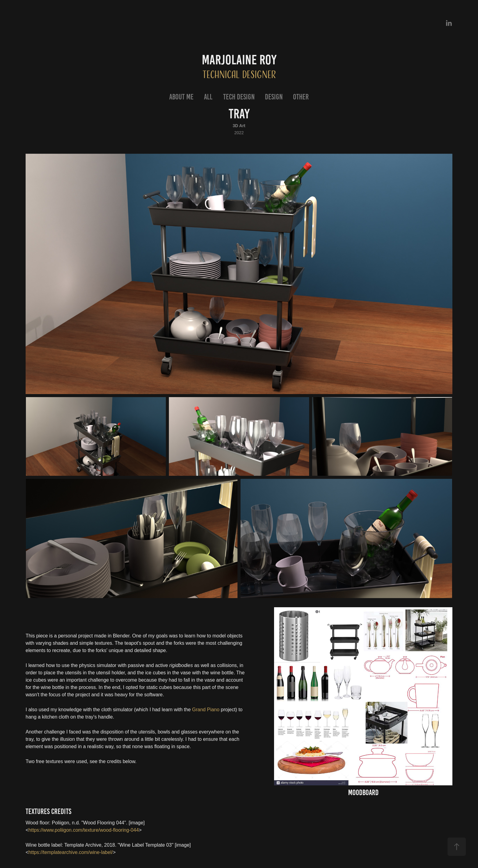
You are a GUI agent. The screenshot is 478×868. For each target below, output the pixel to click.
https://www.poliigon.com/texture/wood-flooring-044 (84, 830)
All (208, 97)
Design (274, 97)
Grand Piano (206, 710)
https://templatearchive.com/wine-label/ (71, 852)
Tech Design (239, 97)
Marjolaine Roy (239, 60)
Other (301, 97)
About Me (181, 97)
